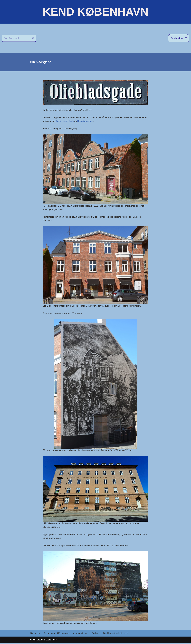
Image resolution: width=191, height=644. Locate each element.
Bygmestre (36, 634)
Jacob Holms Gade (65, 121)
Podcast (96, 634)
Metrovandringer (81, 634)
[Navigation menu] (179, 38)
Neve (32, 641)
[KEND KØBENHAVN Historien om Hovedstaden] (95, 12)
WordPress (51, 641)
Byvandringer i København (57, 634)
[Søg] (16, 38)
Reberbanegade (85, 121)
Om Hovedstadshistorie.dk (116, 634)
